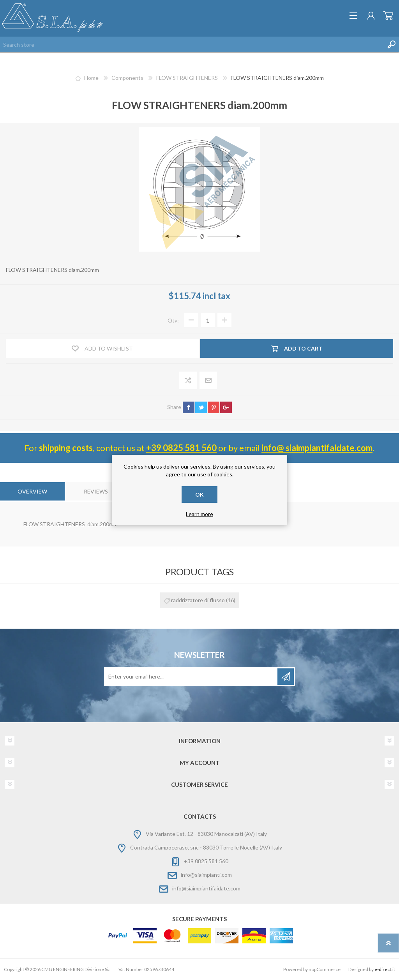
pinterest (214, 407)
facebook (189, 407)
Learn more (199, 514)
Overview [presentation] (32, 491)
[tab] (32, 491)
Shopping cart (388, 16)
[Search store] (192, 44)
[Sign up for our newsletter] (191, 677)
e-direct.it (385, 969)
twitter (201, 407)
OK (199, 494)
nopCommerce (325, 969)
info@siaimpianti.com (206, 875)
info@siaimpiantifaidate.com (206, 888)
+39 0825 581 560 (181, 448)
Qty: (173, 320)
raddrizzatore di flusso (198, 600)
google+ (226, 407)
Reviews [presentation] (96, 491)
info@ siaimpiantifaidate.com (317, 448)
